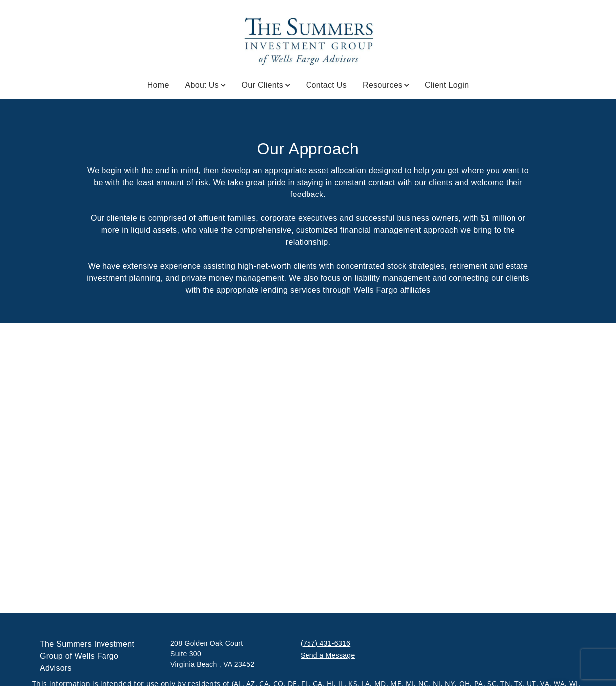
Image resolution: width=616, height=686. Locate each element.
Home (158, 85)
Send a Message (328, 655)
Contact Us (326, 85)
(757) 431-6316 (325, 643)
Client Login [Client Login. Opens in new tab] (447, 85)
